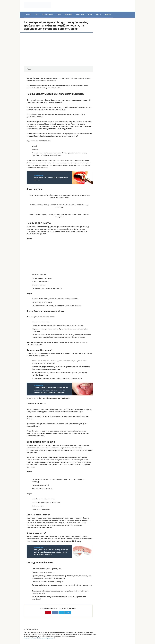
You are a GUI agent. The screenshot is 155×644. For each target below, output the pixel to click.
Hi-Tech (28, 14)
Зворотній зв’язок (30, 638)
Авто (37, 14)
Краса (59, 14)
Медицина (80, 14)
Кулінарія (69, 14)
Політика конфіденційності (46, 638)
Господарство (48, 14)
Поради (98, 14)
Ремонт (108, 14)
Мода (90, 14)
